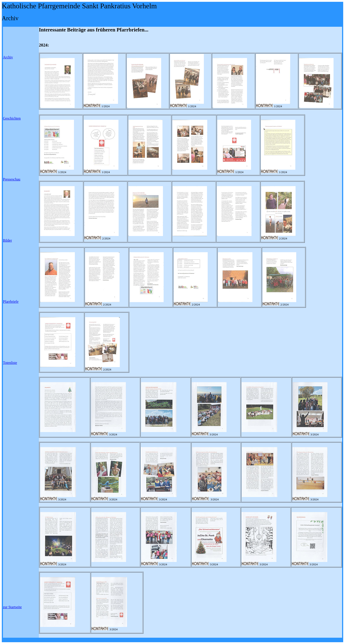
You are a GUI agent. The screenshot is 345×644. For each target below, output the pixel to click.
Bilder (7, 240)
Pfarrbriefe (11, 302)
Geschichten (12, 118)
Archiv (8, 57)
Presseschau (12, 179)
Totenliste (10, 363)
